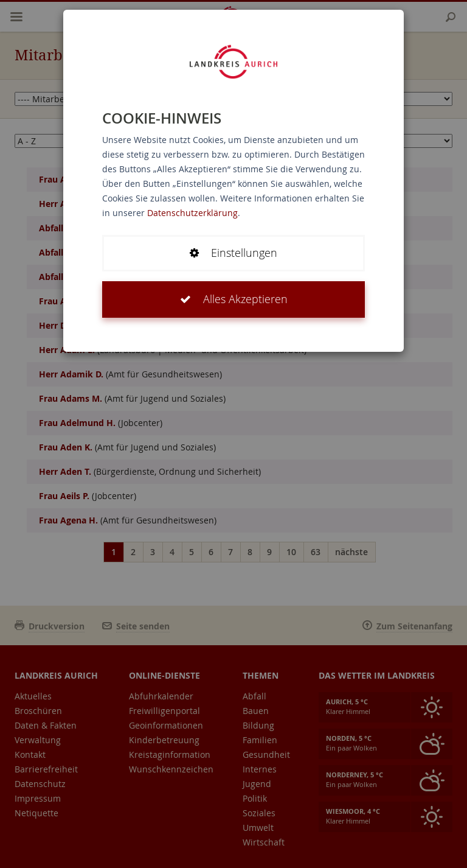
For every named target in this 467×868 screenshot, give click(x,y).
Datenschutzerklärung (192, 213)
